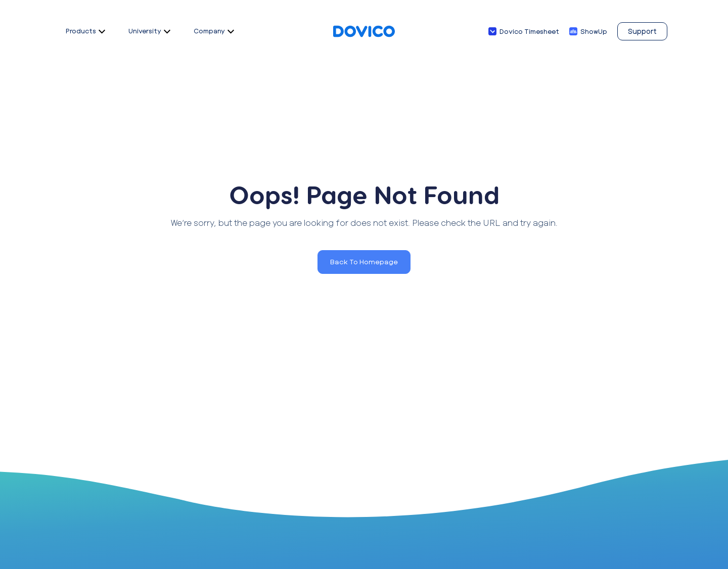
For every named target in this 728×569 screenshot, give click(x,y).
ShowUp (594, 31)
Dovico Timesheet (529, 31)
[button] (364, 262)
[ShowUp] (573, 31)
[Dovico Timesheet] (492, 31)
